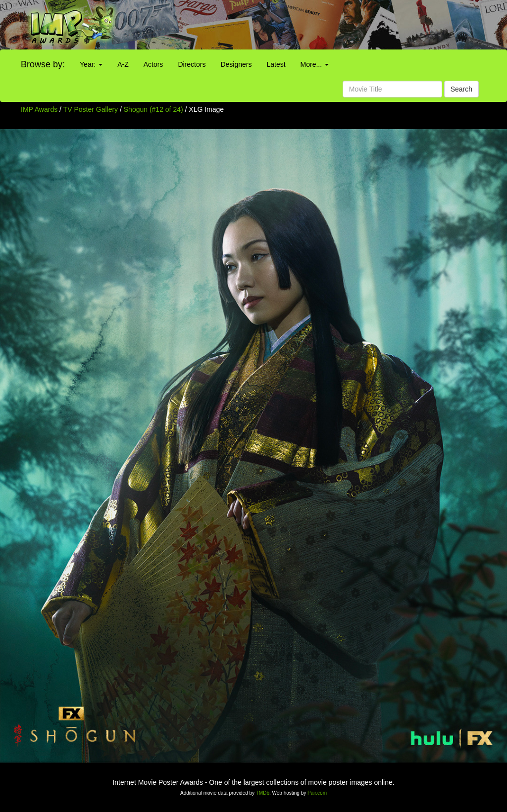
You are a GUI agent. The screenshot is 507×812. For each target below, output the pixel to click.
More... (315, 64)
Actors (153, 64)
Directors (192, 64)
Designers (236, 64)
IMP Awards (39, 109)
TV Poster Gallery (91, 109)
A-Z (123, 64)
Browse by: (43, 64)
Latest (276, 64)
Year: (91, 64)
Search (461, 89)
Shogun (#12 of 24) (153, 109)
